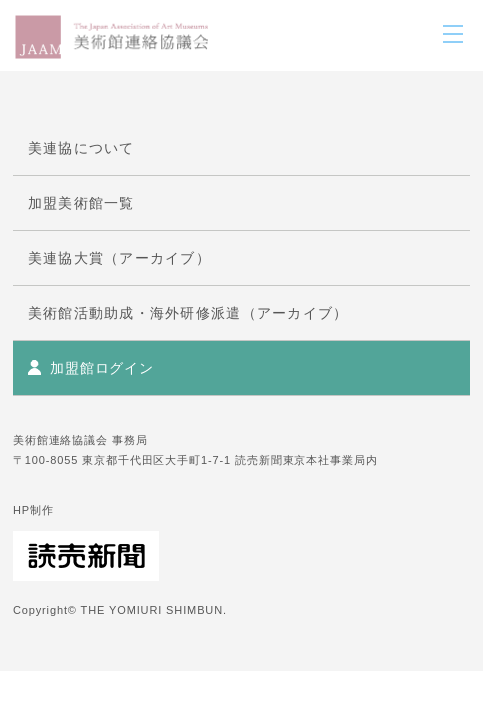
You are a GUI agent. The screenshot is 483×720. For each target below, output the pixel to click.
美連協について (81, 148)
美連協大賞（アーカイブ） (119, 258)
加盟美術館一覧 (81, 203)
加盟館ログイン (102, 368)
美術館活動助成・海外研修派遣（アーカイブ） (188, 313)
